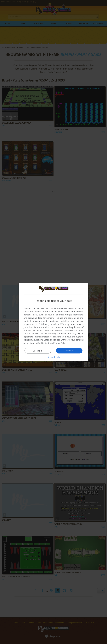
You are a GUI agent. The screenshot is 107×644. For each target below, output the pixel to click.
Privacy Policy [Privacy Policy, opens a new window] (60, 343)
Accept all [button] (69, 351)
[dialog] (53, 322)
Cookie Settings (45, 343)
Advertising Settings (42, 340)
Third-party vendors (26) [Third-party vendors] (51, 324)
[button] (53, 357)
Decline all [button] (38, 351)
